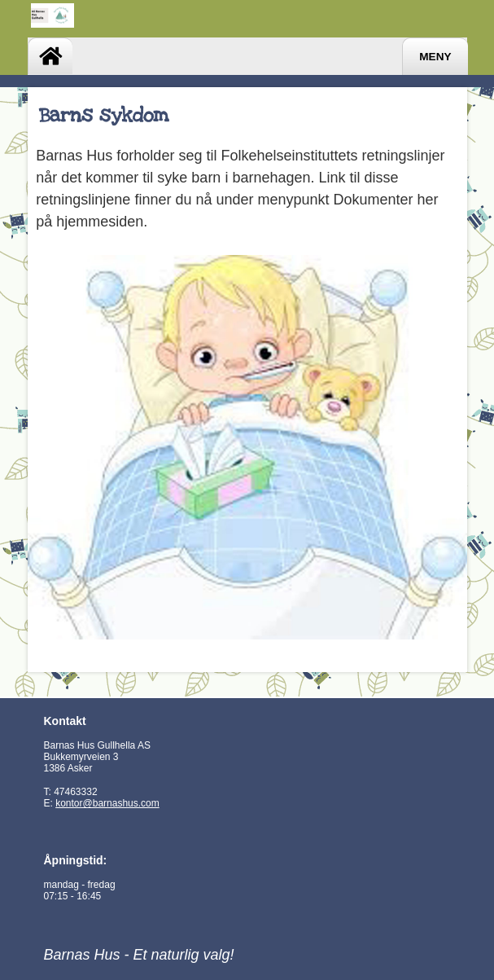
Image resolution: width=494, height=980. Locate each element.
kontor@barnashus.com (107, 803)
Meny (435, 57)
